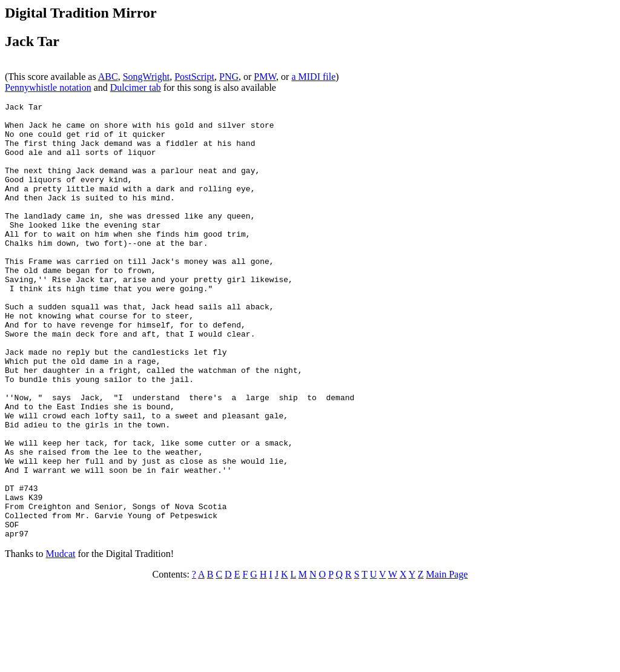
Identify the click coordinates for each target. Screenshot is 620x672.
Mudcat (61, 641)
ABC (108, 77)
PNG (229, 77)
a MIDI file (313, 77)
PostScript (194, 77)
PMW (265, 77)
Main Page (447, 661)
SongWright (147, 77)
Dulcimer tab (136, 87)
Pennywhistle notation (48, 87)
